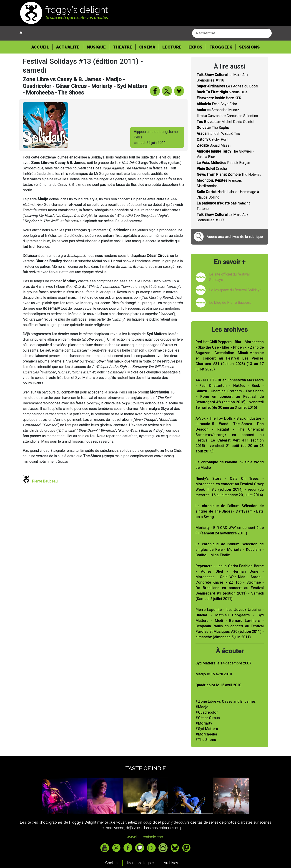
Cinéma (147, 47)
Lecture (172, 47)
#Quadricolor (207, 712)
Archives (171, 863)
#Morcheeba (206, 734)
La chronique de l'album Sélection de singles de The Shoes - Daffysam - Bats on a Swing (230, 511)
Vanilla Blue (222, 92)
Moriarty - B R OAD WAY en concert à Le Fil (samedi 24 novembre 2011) (230, 530)
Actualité (68, 47)
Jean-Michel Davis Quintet (226, 122)
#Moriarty (204, 723)
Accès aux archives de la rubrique (235, 237)
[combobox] (232, 33)
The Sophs (213, 128)
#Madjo (202, 707)
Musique (96, 47)
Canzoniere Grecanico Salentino (227, 116)
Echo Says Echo (217, 104)
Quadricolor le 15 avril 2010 (218, 685)
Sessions (249, 47)
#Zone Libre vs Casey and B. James (226, 701)
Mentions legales (141, 863)
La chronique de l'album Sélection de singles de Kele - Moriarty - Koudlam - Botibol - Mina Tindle (230, 550)
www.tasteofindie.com (146, 837)
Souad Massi (214, 145)
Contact (112, 863)
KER (219, 98)
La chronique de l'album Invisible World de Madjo (230, 465)
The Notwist (229, 175)
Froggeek (221, 47)
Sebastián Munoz (218, 110)
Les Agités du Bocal (227, 86)
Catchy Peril (212, 139)
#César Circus (208, 718)
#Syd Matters (207, 729)
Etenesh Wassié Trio (218, 134)
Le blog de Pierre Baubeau (230, 303)
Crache (212, 169)
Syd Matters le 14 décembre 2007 (223, 663)
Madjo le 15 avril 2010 (214, 674)
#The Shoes (206, 740)
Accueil (42, 47)
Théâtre (122, 47)
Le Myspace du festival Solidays (235, 290)
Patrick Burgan (223, 163)
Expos (195, 47)
